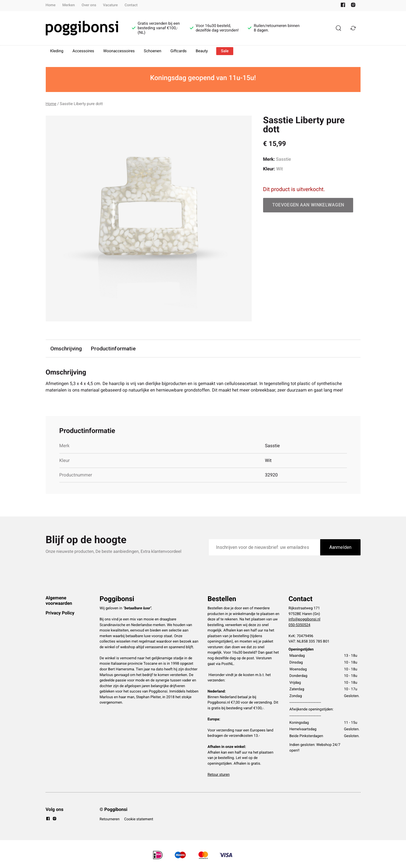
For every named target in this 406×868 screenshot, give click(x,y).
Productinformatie (114, 349)
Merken (68, 5)
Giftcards (179, 51)
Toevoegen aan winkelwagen (308, 205)
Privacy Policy (60, 613)
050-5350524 (300, 625)
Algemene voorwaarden (59, 601)
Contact (131, 5)
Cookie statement (139, 820)
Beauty (202, 51)
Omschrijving (66, 349)
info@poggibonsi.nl (305, 620)
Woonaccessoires (119, 51)
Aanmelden (340, 548)
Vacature (111, 5)
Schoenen (153, 51)
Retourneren (110, 820)
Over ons (89, 5)
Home (51, 5)
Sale (225, 51)
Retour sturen (219, 775)
